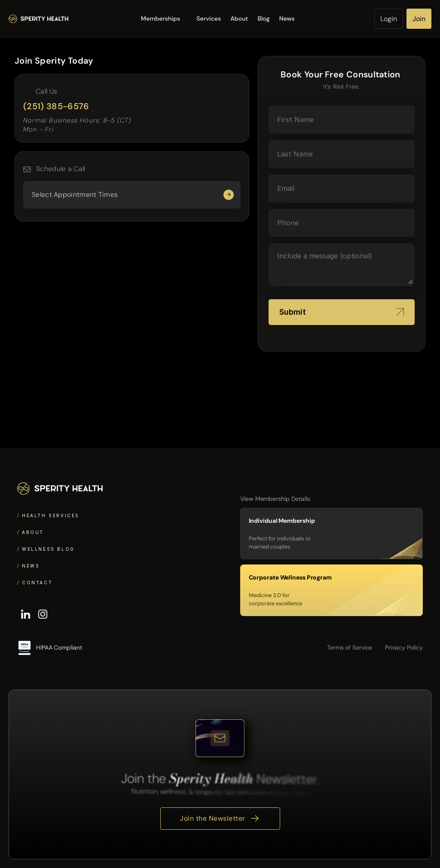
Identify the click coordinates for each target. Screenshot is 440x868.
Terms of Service (350, 647)
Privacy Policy (404, 647)
